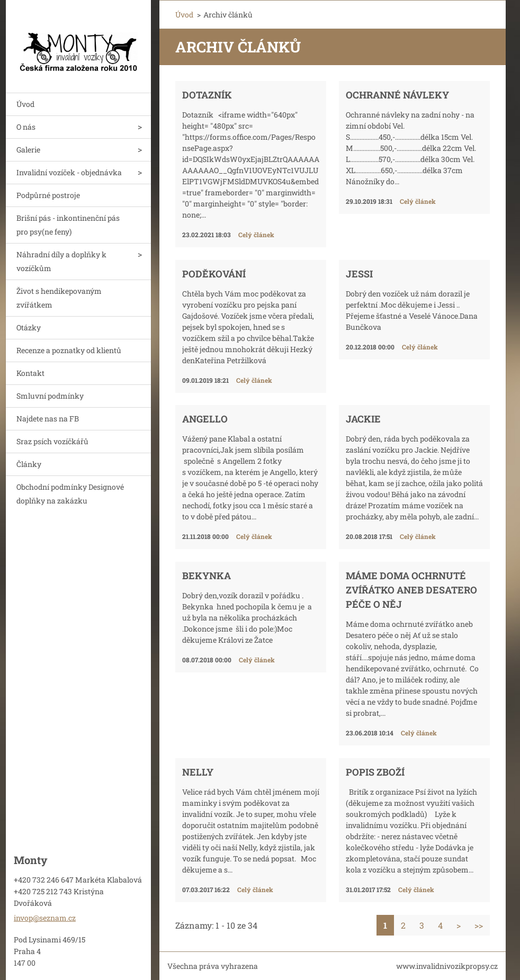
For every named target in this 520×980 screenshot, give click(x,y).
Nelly (198, 772)
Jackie (363, 419)
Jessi (359, 274)
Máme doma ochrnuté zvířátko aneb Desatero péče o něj (411, 590)
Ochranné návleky (397, 95)
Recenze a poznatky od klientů (69, 350)
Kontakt (30, 373)
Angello (205, 419)
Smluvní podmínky (50, 396)
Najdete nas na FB (48, 419)
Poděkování (214, 274)
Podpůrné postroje (48, 195)
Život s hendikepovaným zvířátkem (59, 298)
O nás (26, 127)
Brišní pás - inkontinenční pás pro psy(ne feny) (68, 225)
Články (29, 464)
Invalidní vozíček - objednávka (69, 172)
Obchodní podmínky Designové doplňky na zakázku (70, 494)
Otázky (29, 327)
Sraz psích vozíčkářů (52, 441)
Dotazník (207, 95)
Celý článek (256, 235)
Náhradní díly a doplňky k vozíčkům (61, 261)
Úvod (25, 104)
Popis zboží (375, 772)
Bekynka (207, 576)
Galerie (28, 150)
